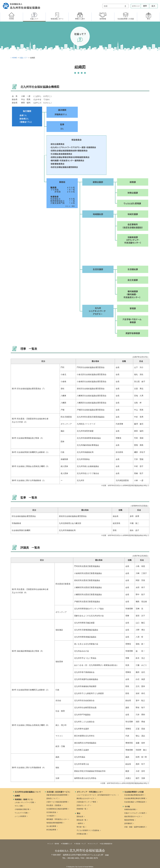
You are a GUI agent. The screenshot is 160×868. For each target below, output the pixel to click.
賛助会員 (80, 816)
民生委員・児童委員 (54, 805)
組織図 (17, 796)
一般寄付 (80, 823)
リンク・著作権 (54, 844)
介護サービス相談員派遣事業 (57, 802)
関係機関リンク (67, 844)
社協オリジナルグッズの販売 (135, 813)
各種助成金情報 (130, 809)
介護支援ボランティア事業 (86, 802)
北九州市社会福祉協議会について (28, 792)
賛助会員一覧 (81, 820)
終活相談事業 (51, 830)
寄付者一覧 (81, 827)
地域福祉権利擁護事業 (55, 823)
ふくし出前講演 (20, 816)
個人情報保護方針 (107, 844)
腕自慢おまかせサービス (85, 798)
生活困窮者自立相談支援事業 (57, 809)
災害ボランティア (83, 805)
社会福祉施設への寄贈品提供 (135, 802)
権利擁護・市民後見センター (57, 819)
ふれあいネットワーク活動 (24, 802)
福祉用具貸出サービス (132, 816)
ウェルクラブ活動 (21, 813)
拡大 (153, 6)
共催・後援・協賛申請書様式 (135, 827)
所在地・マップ (81, 844)
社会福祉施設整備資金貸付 (134, 795)
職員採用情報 (129, 820)
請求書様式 (128, 823)
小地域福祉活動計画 (22, 809)
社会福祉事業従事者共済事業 (135, 798)
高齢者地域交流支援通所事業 (57, 795)
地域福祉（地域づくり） (24, 799)
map (107, 855)
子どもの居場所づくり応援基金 (88, 830)
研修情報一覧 (81, 809)
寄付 (79, 813)
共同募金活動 (81, 834)
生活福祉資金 (51, 812)
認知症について (52, 798)
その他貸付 (50, 816)
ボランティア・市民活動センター (90, 792)
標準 (145, 6)
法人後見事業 (51, 826)
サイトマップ (93, 844)
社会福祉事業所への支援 (134, 792)
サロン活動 (19, 806)
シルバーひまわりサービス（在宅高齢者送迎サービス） (97, 795)
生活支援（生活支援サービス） (59, 792)
